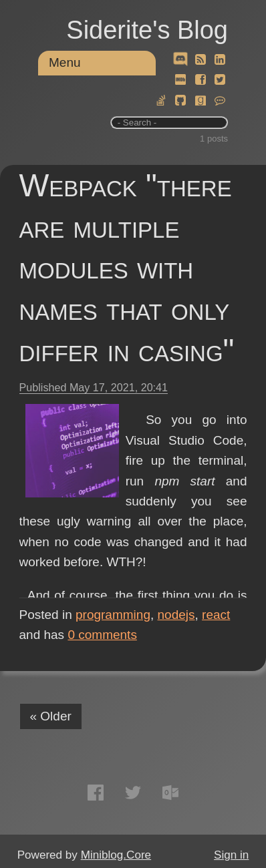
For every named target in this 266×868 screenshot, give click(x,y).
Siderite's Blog (147, 30)
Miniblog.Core (116, 855)
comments (102, 635)
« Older (51, 716)
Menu (65, 62)
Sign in (231, 855)
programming (113, 615)
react (216, 615)
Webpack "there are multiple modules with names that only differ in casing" (127, 268)
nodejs (176, 615)
